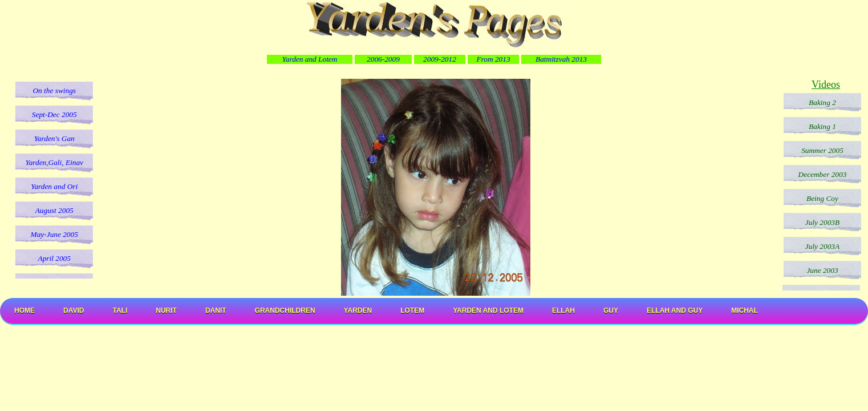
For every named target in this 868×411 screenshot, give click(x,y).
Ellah (563, 311)
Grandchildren (285, 311)
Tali (120, 311)
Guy (611, 311)
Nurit (166, 311)
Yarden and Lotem (488, 311)
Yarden (358, 311)
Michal (745, 311)
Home (25, 311)
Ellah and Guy (675, 311)
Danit (216, 311)
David (74, 311)
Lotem (412, 311)
